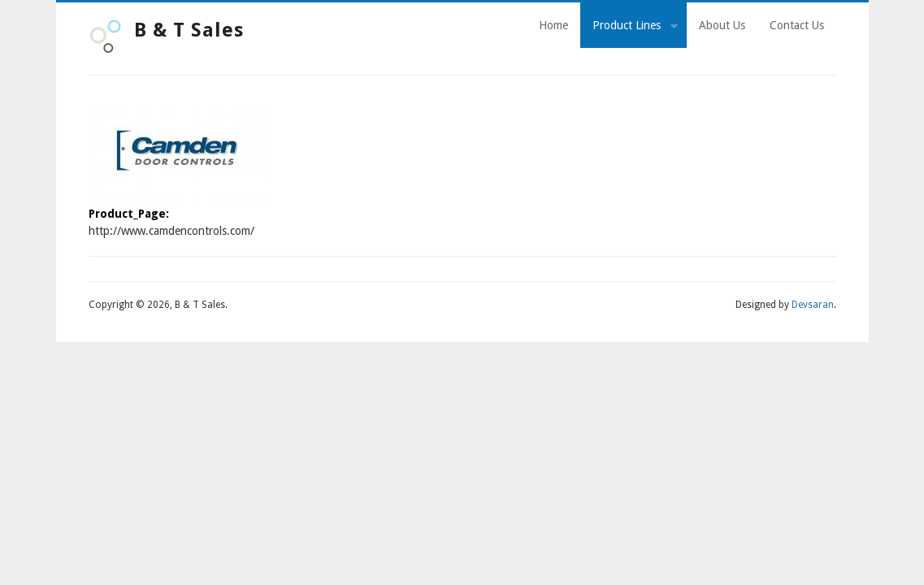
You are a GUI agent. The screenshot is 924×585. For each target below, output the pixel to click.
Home (553, 25)
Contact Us (797, 25)
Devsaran (813, 305)
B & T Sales (189, 30)
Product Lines (629, 28)
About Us (722, 25)
